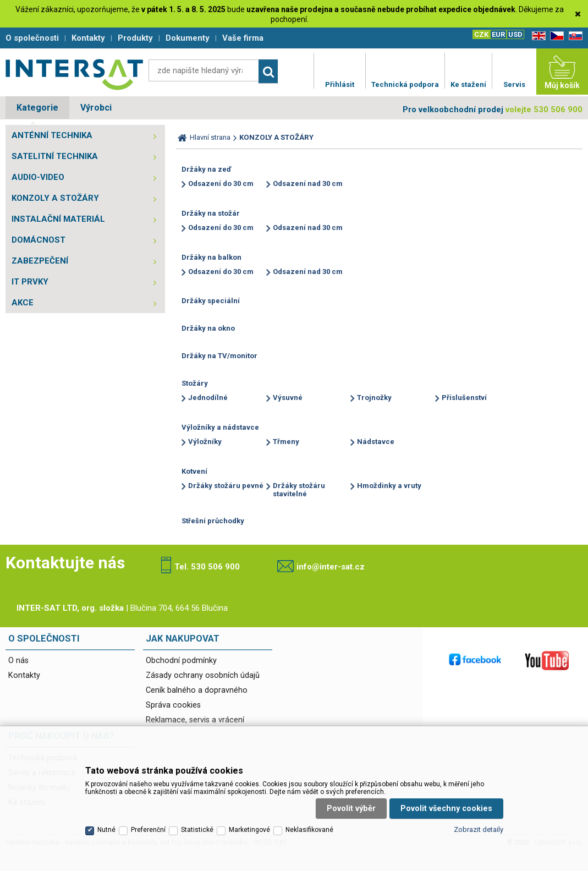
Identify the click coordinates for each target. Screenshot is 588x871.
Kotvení (194, 471)
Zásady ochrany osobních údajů (203, 675)
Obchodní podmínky (181, 661)
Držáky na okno (208, 328)
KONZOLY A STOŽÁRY (55, 198)
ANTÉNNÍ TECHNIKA (52, 135)
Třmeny (286, 442)
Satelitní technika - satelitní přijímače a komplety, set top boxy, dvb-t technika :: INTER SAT (74, 74)
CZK (481, 34)
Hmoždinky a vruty (389, 486)
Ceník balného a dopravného (197, 690)
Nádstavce (376, 442)
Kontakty (24, 675)
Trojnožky (374, 398)
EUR (498, 34)
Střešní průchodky (213, 521)
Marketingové (249, 830)
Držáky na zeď (206, 169)
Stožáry (195, 383)
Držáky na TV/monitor (219, 356)
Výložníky (205, 442)
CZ (555, 36)
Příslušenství (464, 398)
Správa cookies (173, 705)
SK (574, 36)
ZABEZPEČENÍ (40, 261)
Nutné (106, 830)
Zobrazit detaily (479, 829)
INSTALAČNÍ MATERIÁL (58, 219)
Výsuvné (288, 398)
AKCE (23, 303)
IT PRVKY (30, 282)
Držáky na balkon (211, 257)
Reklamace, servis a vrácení (195, 720)
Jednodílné (208, 398)
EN (537, 36)
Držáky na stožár (211, 213)
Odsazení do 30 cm (221, 183)
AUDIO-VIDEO (38, 177)
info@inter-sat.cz (331, 567)
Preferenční (148, 830)
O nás (18, 661)
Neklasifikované (309, 830)
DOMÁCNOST (39, 240)
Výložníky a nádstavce (220, 427)
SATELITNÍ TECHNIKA (55, 156)
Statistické (197, 830)
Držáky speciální (211, 301)
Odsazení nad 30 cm (308, 183)
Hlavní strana (210, 137)
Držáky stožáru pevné (226, 486)
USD (515, 34)
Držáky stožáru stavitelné (299, 490)
